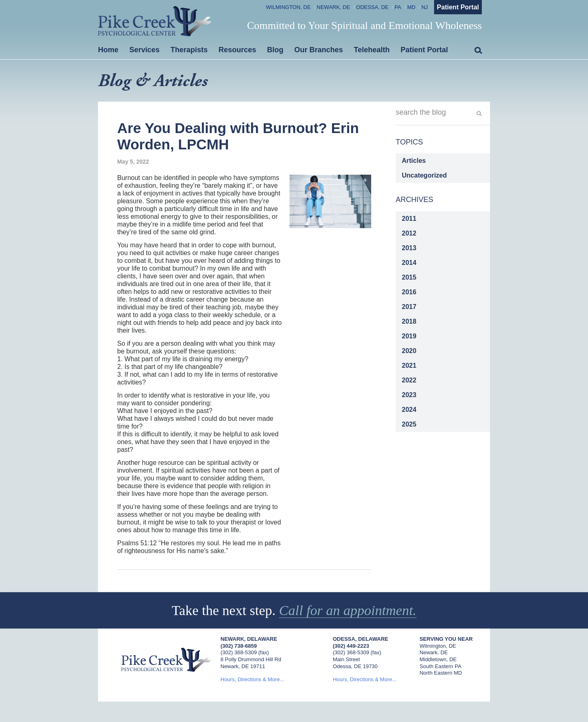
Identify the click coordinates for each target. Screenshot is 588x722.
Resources (237, 50)
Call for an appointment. (347, 610)
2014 (409, 263)
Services (145, 50)
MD (411, 7)
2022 (409, 380)
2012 (409, 233)
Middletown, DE (438, 659)
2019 (409, 336)
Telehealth (372, 50)
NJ (425, 7)
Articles (414, 161)
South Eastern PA (440, 666)
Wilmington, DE (288, 7)
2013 (409, 248)
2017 (409, 307)
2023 (409, 395)
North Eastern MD (441, 673)
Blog (275, 50)
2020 (409, 351)
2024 (409, 410)
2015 (409, 277)
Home (108, 50)
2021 (409, 365)
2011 (409, 219)
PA (398, 7)
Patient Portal (458, 7)
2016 (409, 292)
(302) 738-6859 (239, 646)
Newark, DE (334, 7)
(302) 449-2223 (351, 646)
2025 (409, 424)
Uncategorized (424, 175)
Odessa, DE (372, 7)
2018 (409, 321)
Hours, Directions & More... (252, 679)
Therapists (189, 50)
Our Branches (319, 50)
